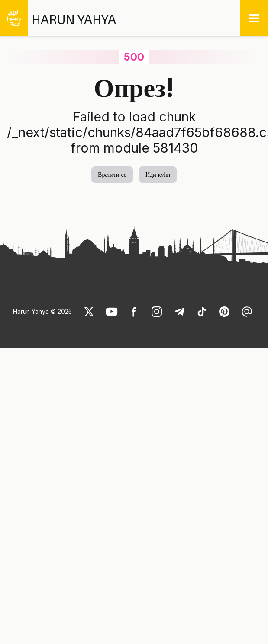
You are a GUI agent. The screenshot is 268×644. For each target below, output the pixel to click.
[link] (89, 312)
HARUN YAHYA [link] (74, 19)
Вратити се (112, 174)
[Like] (89, 312)
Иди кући (158, 174)
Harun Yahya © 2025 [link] (42, 311)
